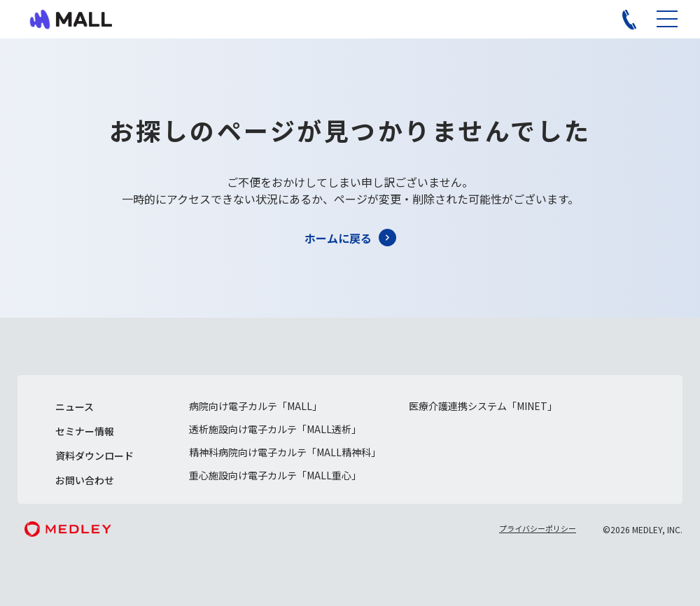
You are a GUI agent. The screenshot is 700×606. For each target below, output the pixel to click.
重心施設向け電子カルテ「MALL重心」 (275, 475)
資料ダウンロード (94, 456)
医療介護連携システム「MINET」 (483, 406)
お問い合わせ (85, 480)
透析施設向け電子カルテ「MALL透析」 (275, 429)
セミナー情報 (85, 431)
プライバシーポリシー (538, 528)
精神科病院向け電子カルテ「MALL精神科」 (285, 452)
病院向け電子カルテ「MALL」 (255, 406)
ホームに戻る (338, 238)
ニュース (75, 407)
